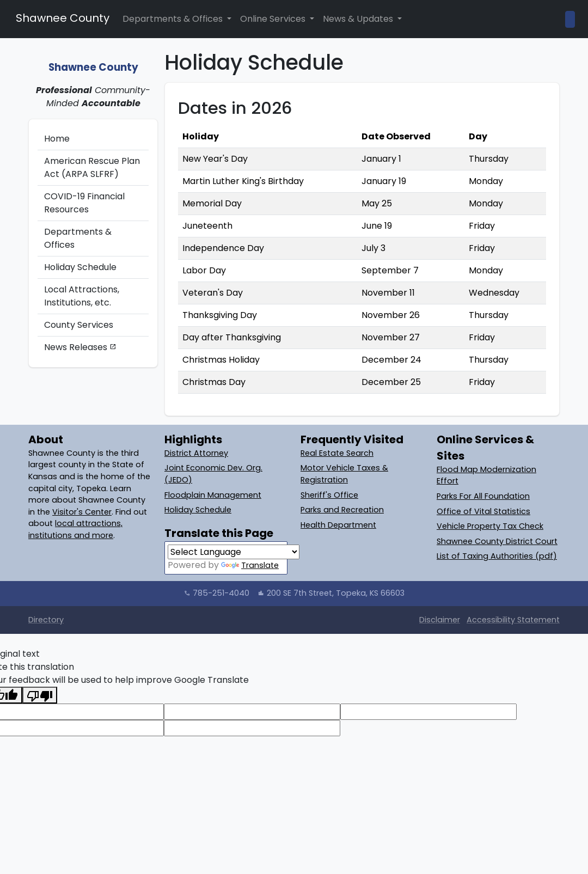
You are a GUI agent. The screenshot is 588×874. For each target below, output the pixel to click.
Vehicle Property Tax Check (490, 526)
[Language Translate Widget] (234, 552)
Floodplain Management (213, 495)
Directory (46, 620)
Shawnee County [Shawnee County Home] (61, 18)
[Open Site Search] (570, 19)
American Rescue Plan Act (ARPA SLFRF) (92, 167)
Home (57, 139)
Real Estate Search (337, 453)
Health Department (338, 525)
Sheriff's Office (329, 495)
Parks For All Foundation (483, 496)
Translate (250, 565)
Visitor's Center (82, 512)
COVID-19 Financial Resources (84, 203)
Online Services (274, 19)
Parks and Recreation (342, 510)
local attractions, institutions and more (75, 529)
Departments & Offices (174, 19)
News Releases (80, 347)
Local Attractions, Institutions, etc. (82, 296)
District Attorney (196, 453)
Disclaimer (440, 620)
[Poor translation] (40, 695)
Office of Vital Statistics (483, 511)
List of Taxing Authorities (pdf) (497, 556)
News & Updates (359, 19)
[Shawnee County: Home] (93, 61)
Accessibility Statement (513, 620)
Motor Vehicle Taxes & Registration (344, 474)
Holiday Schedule (80, 267)
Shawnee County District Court (497, 541)
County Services (79, 325)
